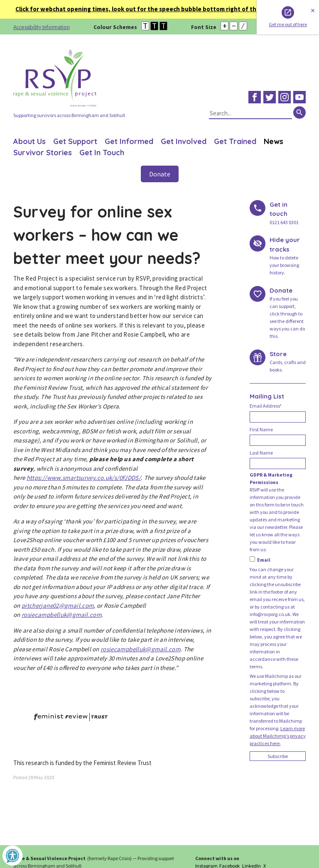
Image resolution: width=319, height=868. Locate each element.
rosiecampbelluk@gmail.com (61, 615)
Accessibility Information (42, 27)
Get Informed (129, 141)
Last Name (261, 453)
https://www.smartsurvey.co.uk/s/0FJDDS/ (84, 478)
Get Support (75, 141)
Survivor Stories (43, 153)
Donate (160, 174)
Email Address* (266, 406)
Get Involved (184, 141)
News (274, 141)
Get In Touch (102, 153)
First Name (261, 429)
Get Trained (235, 141)
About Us (29, 141)
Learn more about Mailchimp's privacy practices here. (278, 736)
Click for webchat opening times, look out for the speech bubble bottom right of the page (150, 9)
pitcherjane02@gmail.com (58, 605)
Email (260, 560)
